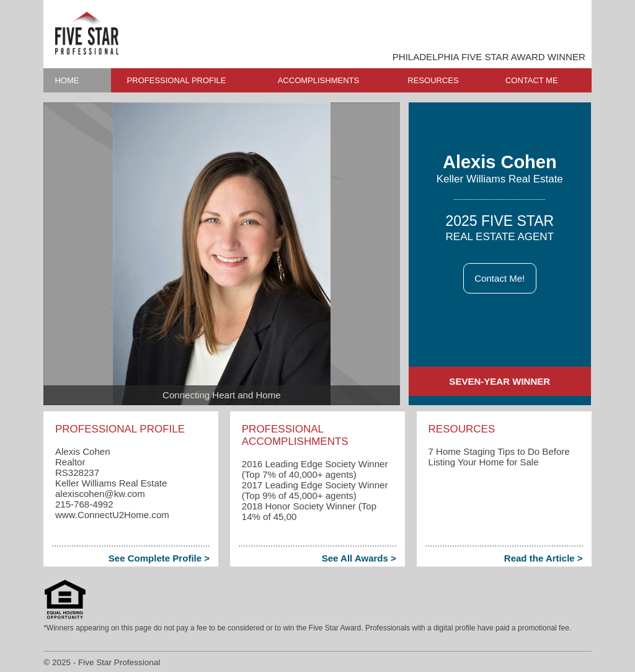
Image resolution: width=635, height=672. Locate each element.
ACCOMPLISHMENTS (318, 80)
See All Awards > (359, 558)
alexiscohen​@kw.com (100, 494)
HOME (67, 80)
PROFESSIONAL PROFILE (177, 80)
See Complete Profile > (159, 558)
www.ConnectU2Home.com (112, 515)
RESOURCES (433, 80)
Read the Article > (544, 558)
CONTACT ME (532, 80)
